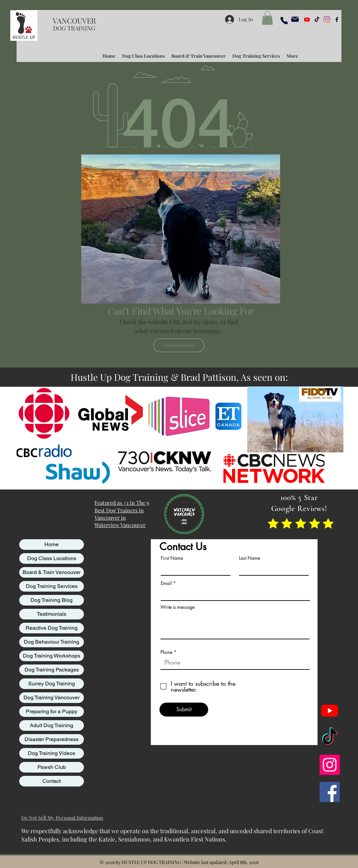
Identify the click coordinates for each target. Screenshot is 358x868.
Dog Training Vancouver (52, 697)
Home (52, 544)
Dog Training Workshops (52, 656)
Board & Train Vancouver (52, 572)
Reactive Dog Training (52, 628)
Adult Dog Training (52, 725)
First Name (172, 558)
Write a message (178, 607)
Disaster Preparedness (52, 739)
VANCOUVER (74, 21)
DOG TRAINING (74, 28)
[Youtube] (307, 20)
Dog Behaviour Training (52, 642)
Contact (52, 781)
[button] (267, 18)
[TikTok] (317, 20)
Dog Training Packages (52, 670)
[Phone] (284, 21)
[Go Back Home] (179, 345)
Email (166, 583)
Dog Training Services (52, 586)
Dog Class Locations (52, 558)
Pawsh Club (52, 767)
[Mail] (295, 19)
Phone (166, 652)
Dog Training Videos (52, 753)
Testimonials (52, 614)
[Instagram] (327, 20)
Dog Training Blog (52, 600)
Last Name (250, 558)
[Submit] (184, 710)
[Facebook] (330, 792)
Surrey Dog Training (52, 684)
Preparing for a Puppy (52, 711)
